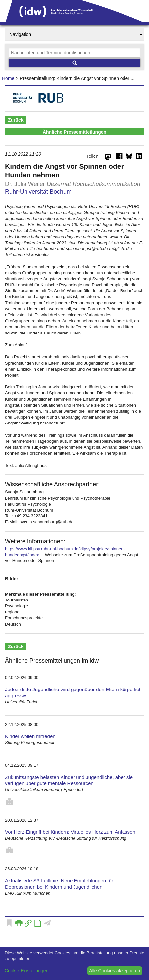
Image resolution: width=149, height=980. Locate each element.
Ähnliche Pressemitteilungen (74, 132)
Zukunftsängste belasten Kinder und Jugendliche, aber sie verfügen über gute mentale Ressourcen (69, 780)
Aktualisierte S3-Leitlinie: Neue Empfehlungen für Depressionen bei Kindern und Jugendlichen (59, 884)
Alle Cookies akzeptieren (115, 971)
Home (8, 78)
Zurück (16, 120)
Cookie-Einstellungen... (28, 971)
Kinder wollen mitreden (30, 736)
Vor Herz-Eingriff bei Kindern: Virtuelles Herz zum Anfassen (70, 832)
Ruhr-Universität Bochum (38, 192)
